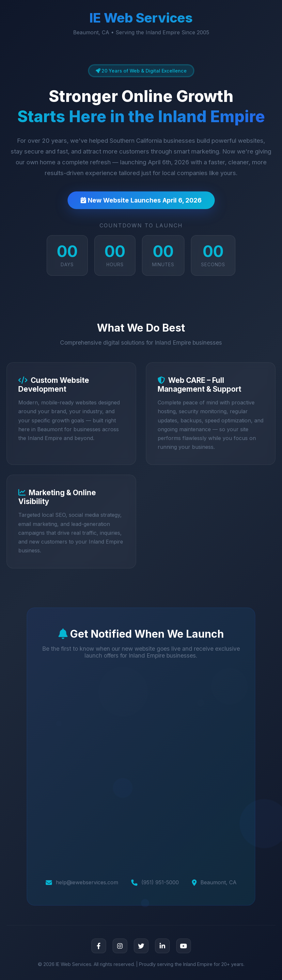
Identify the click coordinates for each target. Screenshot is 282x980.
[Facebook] (99, 946)
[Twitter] (141, 946)
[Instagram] (120, 946)
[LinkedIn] (162, 946)
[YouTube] (184, 946)
